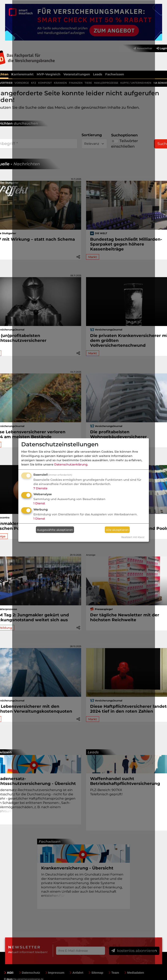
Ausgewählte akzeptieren (55, 530)
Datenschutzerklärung (71, 464)
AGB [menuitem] (9, 972)
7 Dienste (40, 488)
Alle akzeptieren (117, 530)
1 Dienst (39, 503)
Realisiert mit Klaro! (133, 537)
